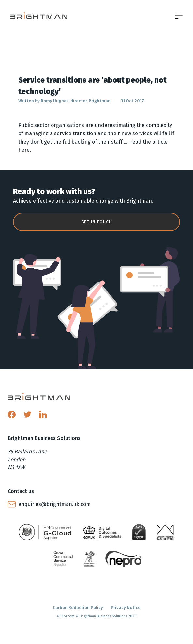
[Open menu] (179, 16)
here (24, 150)
